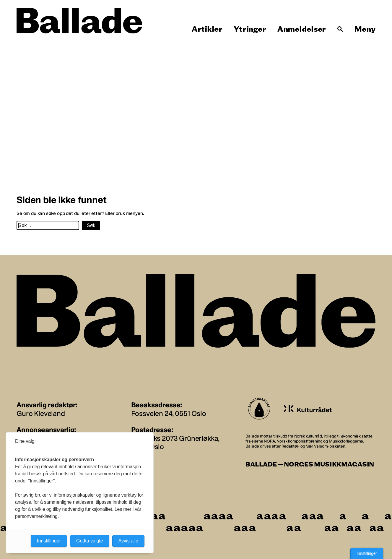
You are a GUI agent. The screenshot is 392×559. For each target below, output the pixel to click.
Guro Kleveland (41, 413)
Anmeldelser (302, 29)
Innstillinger (367, 553)
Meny (365, 29)
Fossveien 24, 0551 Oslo (169, 413)
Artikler (207, 29)
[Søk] (340, 29)
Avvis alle (128, 541)
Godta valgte (90, 541)
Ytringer (250, 29)
